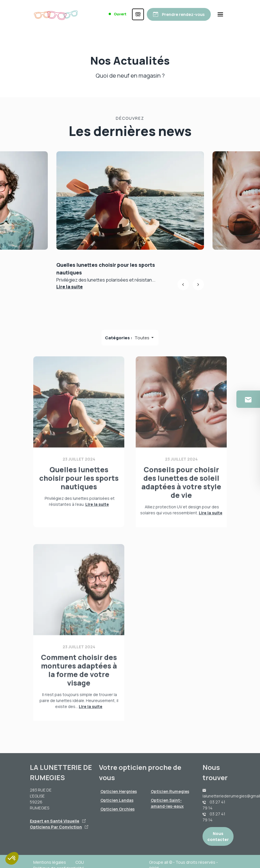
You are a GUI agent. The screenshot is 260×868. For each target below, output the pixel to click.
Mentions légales (50, 862)
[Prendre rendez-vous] (179, 14)
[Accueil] (56, 14)
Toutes (142, 338)
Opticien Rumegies (170, 791)
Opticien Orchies (117, 809)
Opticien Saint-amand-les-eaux (167, 803)
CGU (80, 862)
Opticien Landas (117, 800)
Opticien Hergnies (119, 791)
